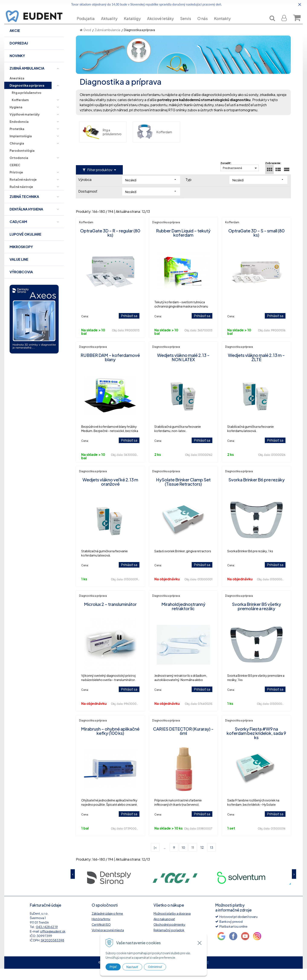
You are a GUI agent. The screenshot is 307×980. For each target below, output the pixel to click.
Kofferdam (154, 143)
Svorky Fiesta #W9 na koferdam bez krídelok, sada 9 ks (256, 744)
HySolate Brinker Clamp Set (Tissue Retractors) (183, 493)
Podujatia (89, 25)
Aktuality (112, 25)
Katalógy (135, 25)
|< (155, 859)
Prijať (113, 967)
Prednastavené (232, 179)
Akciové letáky (164, 25)
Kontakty (226, 25)
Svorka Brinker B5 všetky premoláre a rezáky (256, 617)
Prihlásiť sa (129, 327)
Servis (189, 25)
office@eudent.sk (53, 943)
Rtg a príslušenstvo (102, 143)
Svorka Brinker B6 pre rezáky (256, 491)
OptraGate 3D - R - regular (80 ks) (110, 244)
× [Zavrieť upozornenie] (300, 4)
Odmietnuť (155, 967)
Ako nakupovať (164, 930)
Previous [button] (73, 885)
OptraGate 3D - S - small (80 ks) (256, 244)
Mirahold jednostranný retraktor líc (183, 617)
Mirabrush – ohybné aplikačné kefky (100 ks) (110, 742)
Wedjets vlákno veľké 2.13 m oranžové (110, 493)
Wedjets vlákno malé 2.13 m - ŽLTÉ (256, 368)
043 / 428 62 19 (47, 938)
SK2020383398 (52, 951)
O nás (206, 25)
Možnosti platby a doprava (172, 925)
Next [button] (294, 885)
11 (193, 859)
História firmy (101, 930)
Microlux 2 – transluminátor (110, 615)
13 (212, 859)
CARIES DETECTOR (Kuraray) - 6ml (183, 742)
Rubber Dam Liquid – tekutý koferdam (183, 244)
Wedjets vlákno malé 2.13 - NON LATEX (183, 368)
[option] (109, 889)
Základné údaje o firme (107, 925)
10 (183, 859)
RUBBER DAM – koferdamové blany (110, 368)
